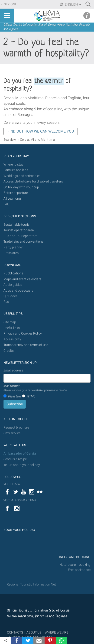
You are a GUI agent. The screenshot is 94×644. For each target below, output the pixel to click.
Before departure (16, 193)
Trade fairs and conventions (23, 242)
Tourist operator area (19, 230)
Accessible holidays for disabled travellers (33, 181)
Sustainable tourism (18, 225)
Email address (13, 370)
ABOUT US (34, 632)
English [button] (73, 4)
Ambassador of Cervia (20, 454)
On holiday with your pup (21, 187)
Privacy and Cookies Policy (23, 333)
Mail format (36, 388)
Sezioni (10, 4)
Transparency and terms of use (26, 345)
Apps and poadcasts (18, 291)
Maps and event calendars (22, 279)
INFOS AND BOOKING (74, 557)
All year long (12, 199)
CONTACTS (15, 632)
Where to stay (13, 164)
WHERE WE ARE (57, 632)
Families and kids (16, 170)
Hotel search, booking (75, 565)
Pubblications (13, 273)
